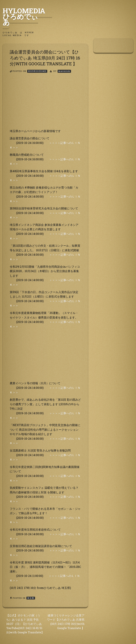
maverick (64, 71)
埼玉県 (31, 598)
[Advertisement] (45, 104)
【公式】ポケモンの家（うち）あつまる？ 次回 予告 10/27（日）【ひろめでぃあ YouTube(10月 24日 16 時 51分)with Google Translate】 (25, 624)
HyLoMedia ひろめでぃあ (27, 16)
